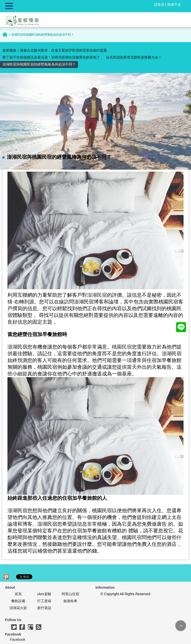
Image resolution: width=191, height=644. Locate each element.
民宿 (137, 537)
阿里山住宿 (70, 594)
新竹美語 (44, 608)
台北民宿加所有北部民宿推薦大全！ (134, 57)
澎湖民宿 (97, 295)
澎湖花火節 (18, 608)
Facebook (18, 640)
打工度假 (44, 601)
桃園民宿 (122, 347)
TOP (181, 626)
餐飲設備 (18, 601)
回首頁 (159, 4)
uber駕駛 (44, 594)
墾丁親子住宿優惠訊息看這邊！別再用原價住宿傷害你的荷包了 (51, 57)
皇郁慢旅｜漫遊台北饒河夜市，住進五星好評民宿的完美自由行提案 (55, 50)
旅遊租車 (70, 601)
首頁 (18, 594)
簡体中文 (174, 4)
